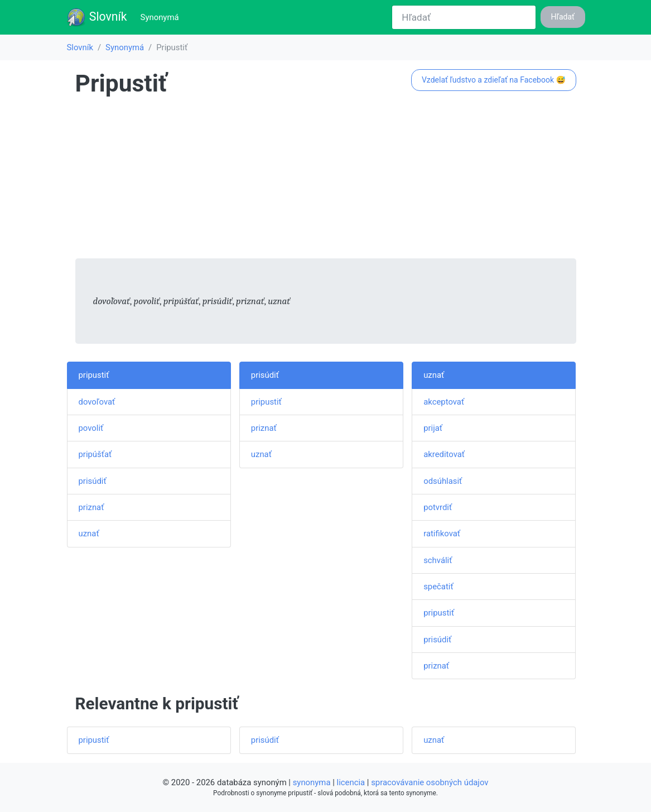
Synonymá (162, 16)
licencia (351, 782)
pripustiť (94, 375)
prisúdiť (93, 481)
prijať (433, 428)
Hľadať (563, 17)
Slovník (97, 17)
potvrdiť (438, 507)
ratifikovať (442, 534)
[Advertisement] (326, 180)
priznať (91, 507)
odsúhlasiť (443, 481)
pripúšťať (95, 454)
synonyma (312, 782)
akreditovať (444, 454)
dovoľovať (97, 402)
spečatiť (438, 587)
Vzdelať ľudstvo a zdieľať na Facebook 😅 (494, 80)
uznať (89, 534)
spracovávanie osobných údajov (430, 782)
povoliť (91, 428)
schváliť (438, 560)
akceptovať (444, 402)
